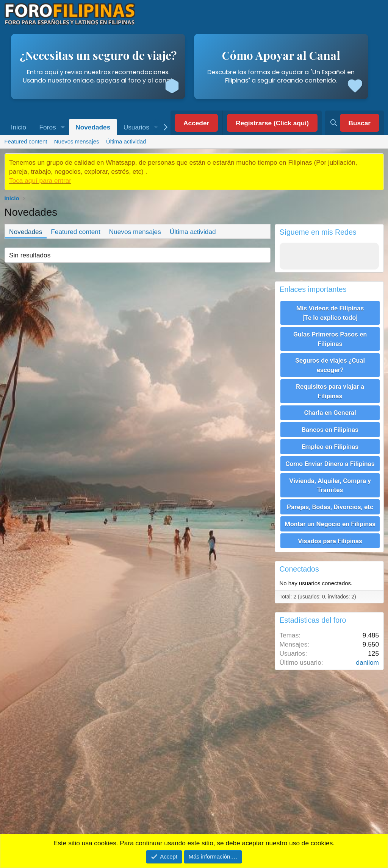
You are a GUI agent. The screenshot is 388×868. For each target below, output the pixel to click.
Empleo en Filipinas (330, 445)
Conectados (299, 566)
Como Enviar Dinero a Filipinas (330, 462)
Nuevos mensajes (77, 141)
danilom (368, 660)
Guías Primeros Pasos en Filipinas (330, 338)
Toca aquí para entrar (40, 181)
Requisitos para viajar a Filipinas (330, 390)
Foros (48, 127)
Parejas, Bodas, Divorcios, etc (330, 505)
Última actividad (126, 141)
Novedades (93, 127)
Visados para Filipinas (330, 538)
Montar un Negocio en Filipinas (330, 521)
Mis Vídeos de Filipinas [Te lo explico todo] (330, 313)
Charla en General (330, 412)
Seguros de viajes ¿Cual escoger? (330, 365)
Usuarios (136, 127)
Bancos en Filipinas (330, 429)
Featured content (26, 141)
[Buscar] (354, 123)
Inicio (19, 127)
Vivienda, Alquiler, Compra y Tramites (330, 483)
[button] (63, 127)
